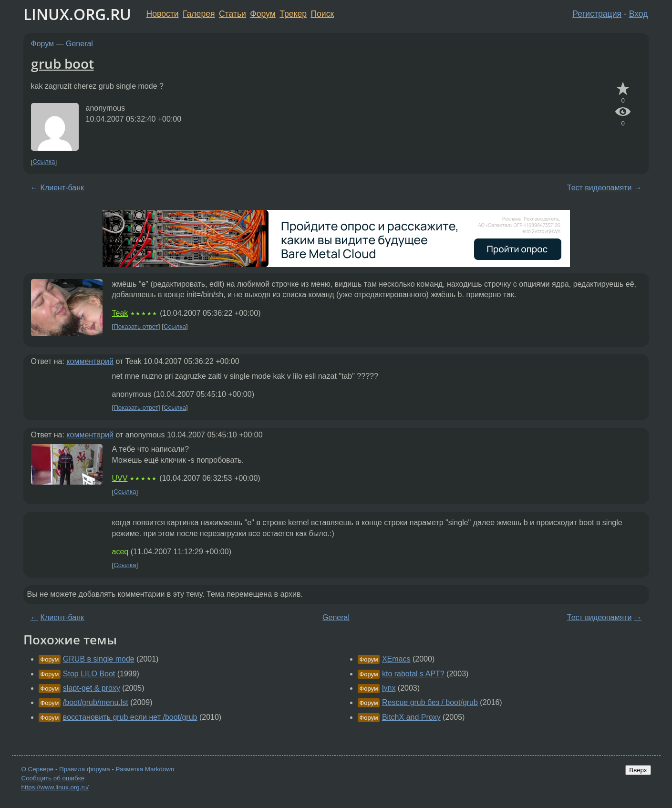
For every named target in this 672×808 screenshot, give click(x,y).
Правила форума (85, 769)
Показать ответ (136, 326)
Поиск (322, 14)
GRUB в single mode (99, 659)
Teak (120, 313)
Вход (639, 14)
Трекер (293, 14)
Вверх (638, 770)
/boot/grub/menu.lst (96, 702)
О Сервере (38, 769)
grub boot (62, 63)
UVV (120, 478)
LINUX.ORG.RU (77, 14)
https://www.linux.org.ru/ (55, 787)
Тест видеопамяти (600, 188)
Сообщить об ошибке (53, 778)
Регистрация (597, 14)
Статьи (233, 14)
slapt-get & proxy (92, 688)
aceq (120, 552)
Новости (163, 14)
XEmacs (396, 659)
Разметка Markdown (145, 769)
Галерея (199, 14)
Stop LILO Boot (89, 674)
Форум (263, 14)
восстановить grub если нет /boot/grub (130, 717)
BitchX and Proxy (411, 717)
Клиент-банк (62, 188)
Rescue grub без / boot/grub (430, 702)
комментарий (90, 361)
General (79, 44)
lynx (389, 688)
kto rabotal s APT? (413, 674)
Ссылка (44, 162)
